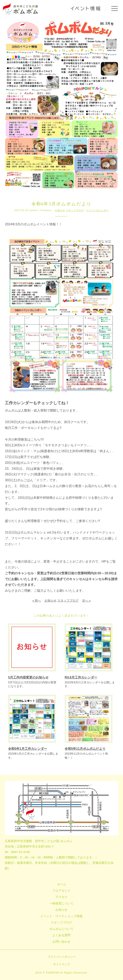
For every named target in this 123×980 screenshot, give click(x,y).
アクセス (61, 897)
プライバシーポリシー (62, 957)
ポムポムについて (61, 929)
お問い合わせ (61, 942)
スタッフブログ (75, 210)
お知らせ (60, 210)
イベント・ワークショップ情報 (61, 916)
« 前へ (37, 600)
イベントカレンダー (97, 210)
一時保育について (61, 903)
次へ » (86, 600)
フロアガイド (61, 891)
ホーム (61, 884)
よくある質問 (61, 935)
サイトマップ (62, 964)
